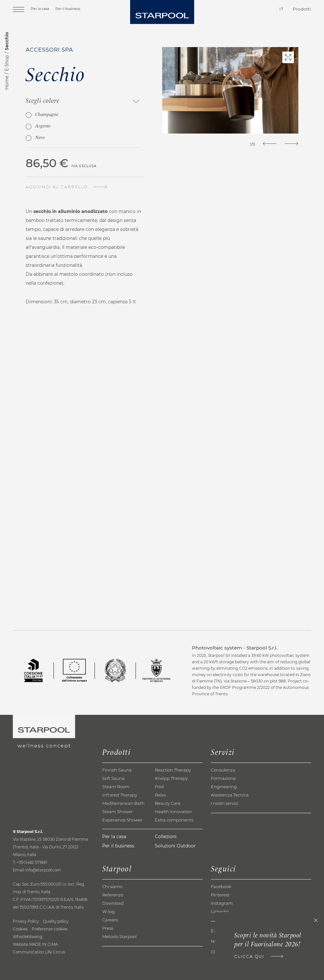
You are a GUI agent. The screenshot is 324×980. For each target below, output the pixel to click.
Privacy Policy (26, 921)
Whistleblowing (28, 937)
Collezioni (166, 837)
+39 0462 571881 (32, 862)
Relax (160, 795)
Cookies (20, 929)
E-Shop (7, 63)
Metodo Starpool (119, 936)
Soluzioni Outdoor (175, 846)
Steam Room (116, 787)
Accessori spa (49, 50)
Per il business (68, 9)
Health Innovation (174, 812)
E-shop (219, 931)
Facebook (221, 886)
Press (108, 928)
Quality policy (56, 921)
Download (113, 903)
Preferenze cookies (50, 929)
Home (7, 83)
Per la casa (40, 9)
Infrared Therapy (120, 795)
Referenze (113, 895)
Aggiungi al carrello (57, 187)
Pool (159, 787)
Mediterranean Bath (123, 803)
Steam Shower (117, 812)
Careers (110, 920)
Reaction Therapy (173, 770)
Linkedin (220, 911)
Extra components (174, 820)
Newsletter (225, 941)
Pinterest (220, 895)
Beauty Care (168, 803)
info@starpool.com (43, 870)
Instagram (222, 903)
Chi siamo (112, 886)
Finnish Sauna (117, 770)
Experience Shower (122, 820)
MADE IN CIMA (43, 944)
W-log (108, 911)
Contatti (245, 9)
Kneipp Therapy (171, 778)
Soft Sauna (113, 778)
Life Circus (55, 952)
